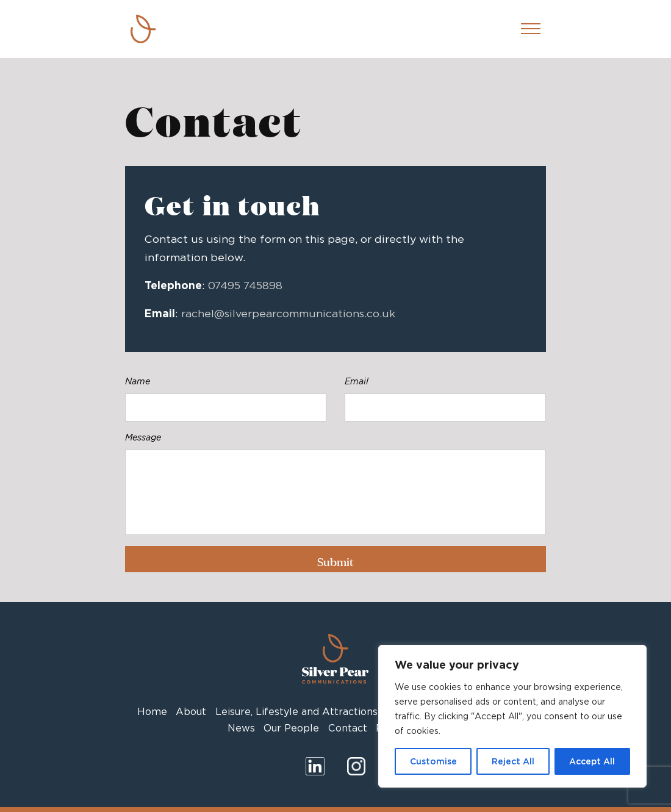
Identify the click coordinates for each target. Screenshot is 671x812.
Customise (433, 761)
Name (138, 381)
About (191, 712)
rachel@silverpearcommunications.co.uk (288, 313)
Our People (291, 728)
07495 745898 (245, 285)
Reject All (513, 761)
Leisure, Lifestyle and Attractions (296, 712)
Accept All (592, 761)
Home (152, 712)
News (241, 728)
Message (143, 437)
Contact (348, 728)
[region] (512, 716)
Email (357, 381)
